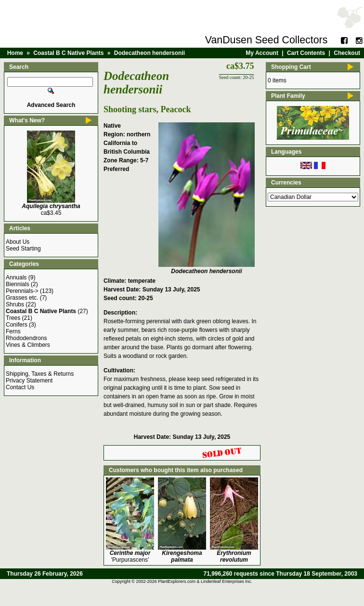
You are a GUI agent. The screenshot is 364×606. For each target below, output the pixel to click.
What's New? (27, 120)
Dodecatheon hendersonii (149, 53)
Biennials (18, 284)
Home (15, 53)
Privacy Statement (29, 381)
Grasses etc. (22, 298)
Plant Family (288, 96)
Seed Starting (23, 249)
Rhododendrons (26, 338)
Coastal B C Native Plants (68, 53)
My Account (262, 53)
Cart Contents (306, 53)
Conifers (17, 325)
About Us (18, 242)
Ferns (13, 331)
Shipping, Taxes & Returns (40, 374)
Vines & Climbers (28, 345)
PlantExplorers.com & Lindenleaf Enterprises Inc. (205, 581)
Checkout (347, 53)
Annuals (16, 277)
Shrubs (15, 304)
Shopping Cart (291, 67)
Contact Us (20, 387)
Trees (13, 318)
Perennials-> (22, 291)
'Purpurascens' (130, 556)
